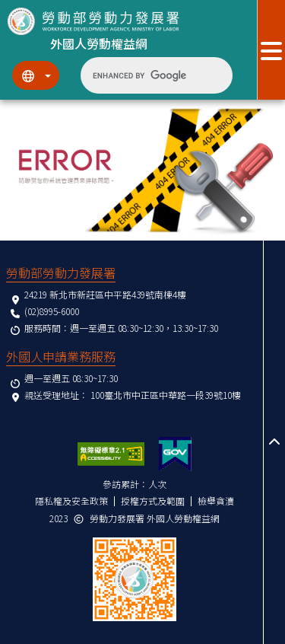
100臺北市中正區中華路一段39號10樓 (166, 395)
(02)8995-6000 (52, 311)
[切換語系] (36, 75)
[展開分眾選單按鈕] (271, 50)
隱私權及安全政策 (71, 501)
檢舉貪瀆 (216, 501)
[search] (144, 75)
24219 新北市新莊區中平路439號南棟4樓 (105, 294)
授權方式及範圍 (153, 501)
